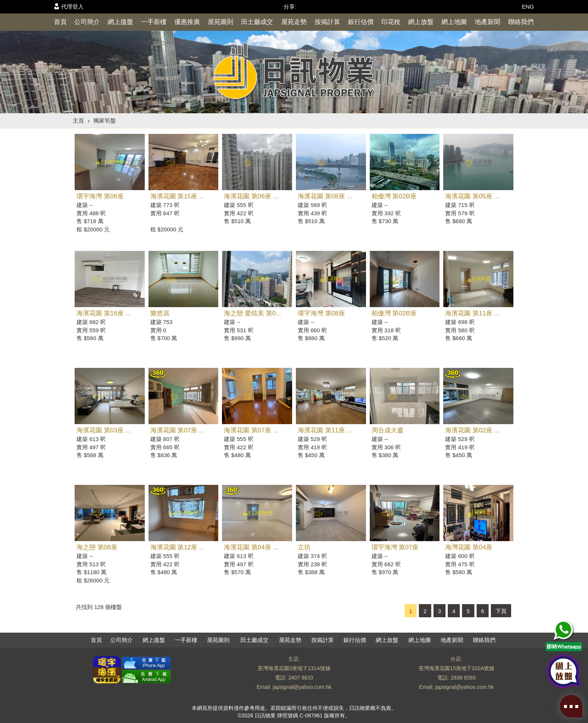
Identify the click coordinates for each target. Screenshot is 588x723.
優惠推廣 (187, 22)
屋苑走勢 (294, 22)
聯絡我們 (521, 22)
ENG (528, 7)
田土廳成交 (257, 22)
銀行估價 (361, 22)
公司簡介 (87, 22)
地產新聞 (487, 22)
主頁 (78, 121)
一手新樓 (154, 22)
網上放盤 (421, 22)
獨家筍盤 (105, 121)
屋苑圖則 (220, 22)
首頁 (60, 22)
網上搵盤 (120, 22)
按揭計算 (327, 22)
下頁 (501, 611)
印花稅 (391, 22)
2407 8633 (301, 678)
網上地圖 (454, 22)
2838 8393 (463, 678)
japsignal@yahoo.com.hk (302, 687)
